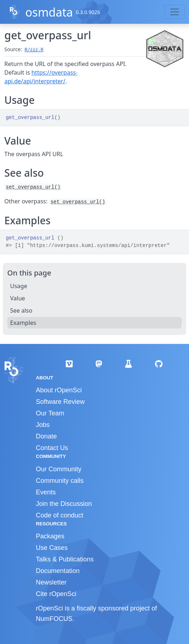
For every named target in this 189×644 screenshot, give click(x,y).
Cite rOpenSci (56, 594)
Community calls (60, 481)
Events (46, 492)
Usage (19, 286)
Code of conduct (59, 515)
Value (18, 298)
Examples (23, 323)
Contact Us (52, 448)
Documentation (58, 571)
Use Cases (52, 548)
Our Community (59, 469)
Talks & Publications (65, 559)
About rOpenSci (59, 390)
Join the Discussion (64, 504)
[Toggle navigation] (175, 12)
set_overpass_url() (33, 187)
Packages (50, 536)
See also (21, 310)
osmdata (49, 12)
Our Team (50, 413)
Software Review (60, 402)
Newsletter (51, 582)
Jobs (43, 425)
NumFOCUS (54, 619)
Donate (46, 436)
